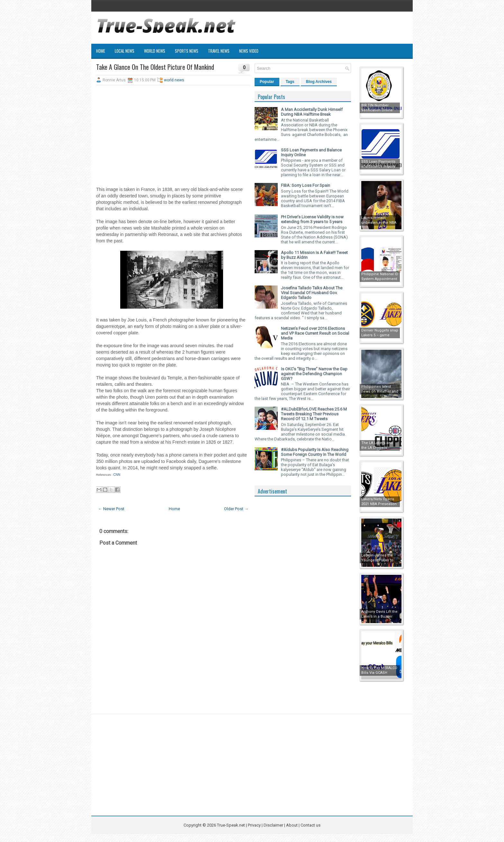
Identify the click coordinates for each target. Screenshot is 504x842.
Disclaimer (273, 825)
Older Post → (236, 509)
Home (101, 51)
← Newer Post (111, 509)
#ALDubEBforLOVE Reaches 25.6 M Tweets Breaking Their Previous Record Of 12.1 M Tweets (314, 414)
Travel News (219, 51)
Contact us (310, 825)
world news (174, 80)
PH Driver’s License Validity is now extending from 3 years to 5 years (312, 219)
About (292, 825)
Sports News (187, 51)
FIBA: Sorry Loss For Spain (306, 185)
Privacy (255, 825)
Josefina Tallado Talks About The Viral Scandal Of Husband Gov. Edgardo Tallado (312, 293)
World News (155, 51)
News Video (249, 51)
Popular (267, 82)
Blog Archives (319, 82)
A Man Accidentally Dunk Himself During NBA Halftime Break (312, 112)
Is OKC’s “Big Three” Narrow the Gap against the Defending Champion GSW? (314, 374)
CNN (117, 475)
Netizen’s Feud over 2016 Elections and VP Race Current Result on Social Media (315, 333)
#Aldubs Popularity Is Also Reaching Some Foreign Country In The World (315, 452)
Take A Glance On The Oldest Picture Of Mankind (155, 67)
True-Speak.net (231, 825)
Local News (125, 51)
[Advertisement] (173, 137)
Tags (290, 82)
